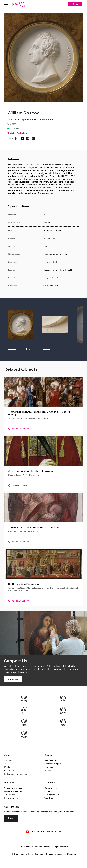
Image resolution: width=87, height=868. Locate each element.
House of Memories (13, 791)
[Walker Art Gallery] (24, 723)
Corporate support (53, 764)
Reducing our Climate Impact (17, 774)
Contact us (9, 771)
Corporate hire (51, 788)
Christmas (49, 791)
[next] (47, 350)
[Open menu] (6, 4)
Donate (48, 771)
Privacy (16, 854)
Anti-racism (9, 795)
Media (7, 767)
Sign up (11, 818)
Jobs (6, 764)
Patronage (49, 767)
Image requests (11, 798)
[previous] (12, 350)
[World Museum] (63, 699)
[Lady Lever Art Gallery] (24, 735)
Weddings (49, 798)
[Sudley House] (63, 723)
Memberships (51, 760)
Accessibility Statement (66, 854)
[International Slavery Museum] (24, 711)
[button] (21, 326)
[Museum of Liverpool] (24, 699)
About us (8, 760)
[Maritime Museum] (63, 711)
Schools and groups (13, 788)
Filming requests (52, 795)
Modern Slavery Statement (32, 854)
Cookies (50, 854)
